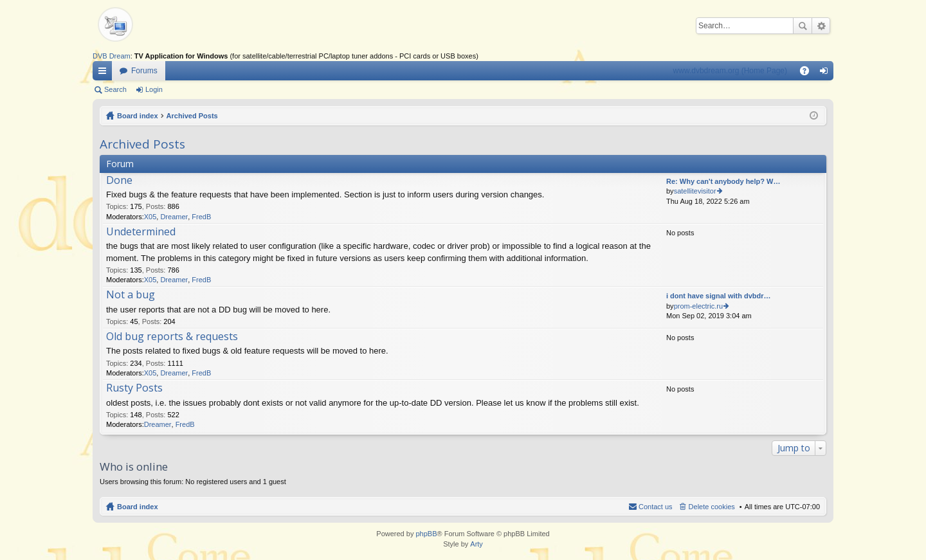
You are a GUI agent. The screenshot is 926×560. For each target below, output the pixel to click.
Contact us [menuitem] (656, 507)
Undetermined (141, 232)
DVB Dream (112, 56)
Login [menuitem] (827, 73)
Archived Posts (192, 116)
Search (803, 26)
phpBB (426, 534)
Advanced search (821, 26)
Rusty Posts (134, 388)
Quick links (105, 73)
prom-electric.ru (698, 306)
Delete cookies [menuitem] (712, 507)
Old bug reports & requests (172, 337)
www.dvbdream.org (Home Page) (730, 71)
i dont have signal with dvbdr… (719, 296)
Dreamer (174, 217)
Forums (144, 71)
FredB (201, 217)
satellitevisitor (695, 191)
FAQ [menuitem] (809, 73)
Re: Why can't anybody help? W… (723, 181)
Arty (477, 544)
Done (119, 181)
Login (154, 89)
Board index (138, 116)
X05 (150, 217)
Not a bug (131, 295)
